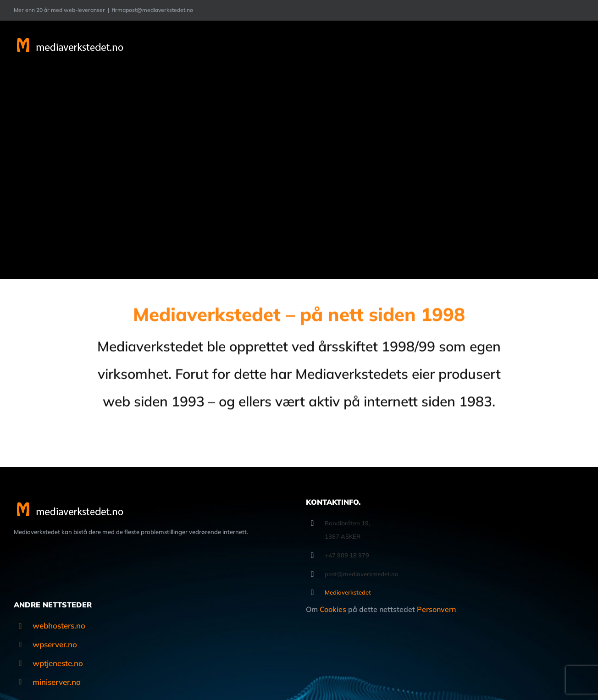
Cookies (333, 609)
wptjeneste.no (58, 663)
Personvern (436, 609)
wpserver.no (55, 644)
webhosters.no (59, 626)
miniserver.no (57, 682)
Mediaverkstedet (348, 592)
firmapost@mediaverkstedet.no (152, 10)
